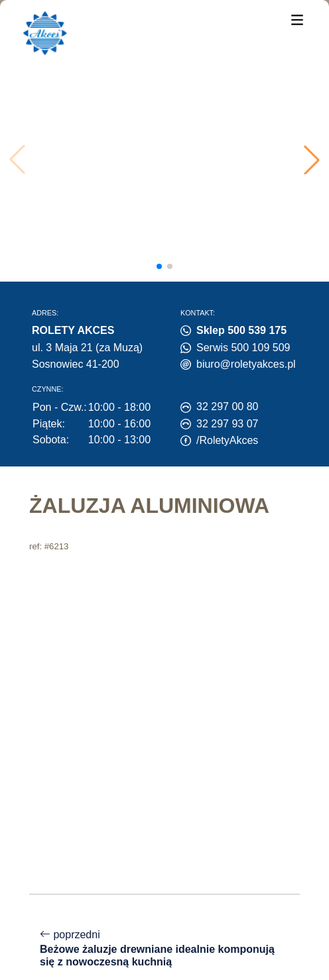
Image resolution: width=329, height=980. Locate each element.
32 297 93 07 (227, 424)
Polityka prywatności (163, 897)
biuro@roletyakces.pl (246, 364)
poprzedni (164, 695)
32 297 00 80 (227, 407)
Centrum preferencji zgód (82, 912)
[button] (312, 160)
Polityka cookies (62, 897)
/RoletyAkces (227, 440)
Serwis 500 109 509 (243, 348)
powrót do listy (165, 760)
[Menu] (297, 19)
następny (164, 817)
